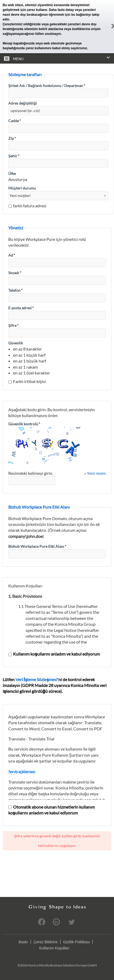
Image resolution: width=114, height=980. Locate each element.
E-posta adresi (21, 308)
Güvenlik (16, 343)
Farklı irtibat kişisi (27, 381)
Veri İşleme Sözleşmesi (36, 679)
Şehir (14, 156)
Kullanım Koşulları (54, 948)
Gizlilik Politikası (76, 942)
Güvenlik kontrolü (24, 424)
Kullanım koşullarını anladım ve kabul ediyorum (54, 654)
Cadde (15, 121)
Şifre (13, 325)
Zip (12, 138)
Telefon (15, 290)
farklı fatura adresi (27, 206)
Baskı (23, 942)
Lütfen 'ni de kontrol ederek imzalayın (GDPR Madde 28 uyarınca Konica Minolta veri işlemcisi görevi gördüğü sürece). (55, 685)
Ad (12, 255)
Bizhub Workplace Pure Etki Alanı (37, 546)
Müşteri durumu (22, 188)
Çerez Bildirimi (46, 942)
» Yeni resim (95, 473)
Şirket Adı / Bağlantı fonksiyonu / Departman (47, 86)
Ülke (12, 173)
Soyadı (15, 273)
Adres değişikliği (23, 103)
